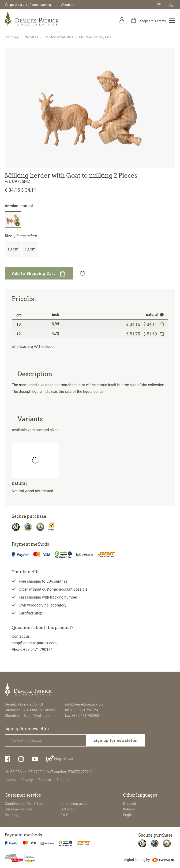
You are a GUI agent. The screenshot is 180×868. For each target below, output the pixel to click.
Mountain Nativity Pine (95, 37)
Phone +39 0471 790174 (32, 649)
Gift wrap (67, 809)
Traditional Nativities (58, 37)
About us (68, 5)
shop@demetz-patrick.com (34, 643)
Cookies (45, 780)
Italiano (129, 809)
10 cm (13, 249)
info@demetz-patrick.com (85, 704)
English (129, 815)
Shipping (11, 815)
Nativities (31, 37)
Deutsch (129, 804)
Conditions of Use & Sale (24, 804)
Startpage (12, 37)
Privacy (27, 780)
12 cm (30, 249)
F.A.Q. (65, 815)
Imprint (10, 780)
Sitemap (63, 780)
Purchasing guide (74, 804)
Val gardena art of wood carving (28, 5)
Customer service (18, 809)
